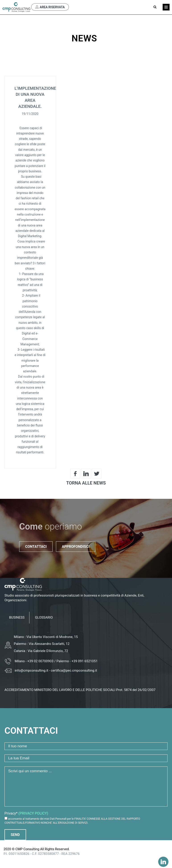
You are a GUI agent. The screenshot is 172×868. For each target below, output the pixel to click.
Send (15, 835)
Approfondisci (76, 547)
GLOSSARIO (44, 617)
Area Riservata (50, 7)
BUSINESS (17, 617)
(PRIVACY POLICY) (33, 813)
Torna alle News (86, 483)
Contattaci (36, 547)
